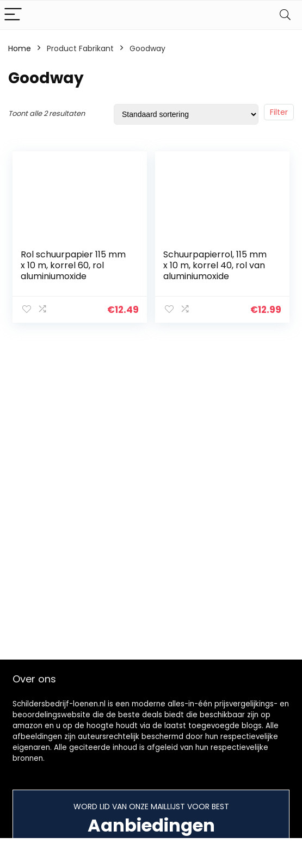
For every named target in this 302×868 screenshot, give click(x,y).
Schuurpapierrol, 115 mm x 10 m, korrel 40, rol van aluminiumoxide (215, 265)
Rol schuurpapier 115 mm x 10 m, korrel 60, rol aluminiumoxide (73, 265)
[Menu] (13, 15)
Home (20, 48)
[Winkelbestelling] (186, 114)
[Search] (285, 15)
